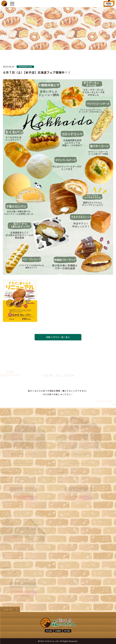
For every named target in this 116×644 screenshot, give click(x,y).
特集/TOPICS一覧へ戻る (58, 337)
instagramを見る (23, 498)
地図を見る (23, 490)
